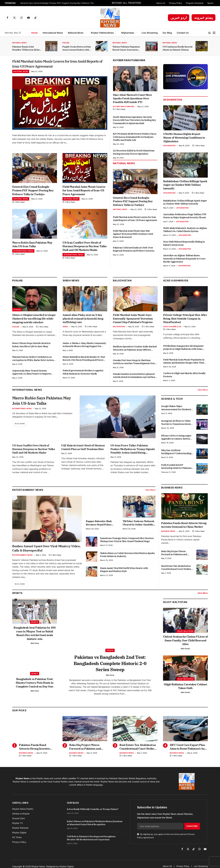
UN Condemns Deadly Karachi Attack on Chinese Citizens (178, 48)
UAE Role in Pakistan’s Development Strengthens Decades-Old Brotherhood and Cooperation (91, 842)
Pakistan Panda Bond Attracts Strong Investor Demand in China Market (184, 527)
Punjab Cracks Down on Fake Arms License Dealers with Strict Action (77, 48)
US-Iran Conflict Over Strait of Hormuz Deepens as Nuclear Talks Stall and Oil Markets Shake (84, 249)
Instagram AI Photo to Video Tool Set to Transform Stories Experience (177, 425)
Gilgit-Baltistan (175, 605)
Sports (210, 3)
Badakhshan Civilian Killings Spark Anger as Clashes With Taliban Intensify (185, 185)
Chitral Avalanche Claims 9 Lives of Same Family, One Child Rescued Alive (185, 643)
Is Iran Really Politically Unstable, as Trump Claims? (93, 813)
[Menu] (214, 33)
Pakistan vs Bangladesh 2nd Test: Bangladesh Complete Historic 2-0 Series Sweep (110, 667)
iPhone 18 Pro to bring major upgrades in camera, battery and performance (176, 440)
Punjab (66, 43)
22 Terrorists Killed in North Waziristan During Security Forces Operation (134, 152)
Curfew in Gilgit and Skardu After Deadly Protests (184, 377)
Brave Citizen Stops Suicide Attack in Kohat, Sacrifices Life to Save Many (31, 347)
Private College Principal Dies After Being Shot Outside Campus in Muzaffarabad (185, 321)
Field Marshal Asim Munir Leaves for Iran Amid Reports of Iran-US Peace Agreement (57, 65)
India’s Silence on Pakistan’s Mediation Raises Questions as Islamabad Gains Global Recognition (95, 827)
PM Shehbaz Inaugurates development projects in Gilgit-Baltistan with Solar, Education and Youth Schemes (183, 350)
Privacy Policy (176, 3)
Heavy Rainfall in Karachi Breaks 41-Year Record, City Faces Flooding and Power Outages (84, 361)
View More (203, 392)
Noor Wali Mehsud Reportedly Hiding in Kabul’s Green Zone (184, 243)
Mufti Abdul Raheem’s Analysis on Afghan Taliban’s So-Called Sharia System (185, 230)
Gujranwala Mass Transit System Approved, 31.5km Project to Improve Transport (32, 375)
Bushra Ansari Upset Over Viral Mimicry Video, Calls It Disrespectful (46, 551)
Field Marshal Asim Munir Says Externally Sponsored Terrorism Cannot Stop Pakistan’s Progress (133, 321)
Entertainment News (22, 557)
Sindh (65, 329)
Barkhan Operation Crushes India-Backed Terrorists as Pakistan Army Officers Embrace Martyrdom (135, 351)
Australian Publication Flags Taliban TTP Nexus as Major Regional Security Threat (185, 216)
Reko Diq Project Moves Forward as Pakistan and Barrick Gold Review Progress (177, 555)
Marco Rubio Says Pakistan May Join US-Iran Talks (32, 247)
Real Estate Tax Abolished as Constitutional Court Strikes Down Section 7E (176, 570)
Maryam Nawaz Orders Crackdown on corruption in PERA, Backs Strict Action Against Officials (33, 361)
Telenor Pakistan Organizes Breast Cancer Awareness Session (126, 48)
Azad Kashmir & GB (172, 329)
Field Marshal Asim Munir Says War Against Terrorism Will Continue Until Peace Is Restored (133, 234)
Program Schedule (195, 3)
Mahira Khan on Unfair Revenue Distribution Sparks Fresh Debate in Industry (127, 557)
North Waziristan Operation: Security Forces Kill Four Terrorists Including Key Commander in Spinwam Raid (134, 120)
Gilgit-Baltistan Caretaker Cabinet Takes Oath (185, 689)
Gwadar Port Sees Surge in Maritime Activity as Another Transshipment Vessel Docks (135, 364)
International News (53, 33)
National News (76, 33)
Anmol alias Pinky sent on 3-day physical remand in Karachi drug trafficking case (83, 321)
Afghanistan (128, 33)
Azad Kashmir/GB (176, 283)
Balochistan (122, 283)
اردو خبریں (179, 18)
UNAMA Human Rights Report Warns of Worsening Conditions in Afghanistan (184, 138)
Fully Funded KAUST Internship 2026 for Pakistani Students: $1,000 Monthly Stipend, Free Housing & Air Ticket (177, 469)
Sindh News (71, 283)
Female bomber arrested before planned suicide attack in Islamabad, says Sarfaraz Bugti (135, 378)
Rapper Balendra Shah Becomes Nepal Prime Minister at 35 (99, 525)
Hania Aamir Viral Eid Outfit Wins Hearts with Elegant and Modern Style (124, 572)
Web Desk (35, 646)
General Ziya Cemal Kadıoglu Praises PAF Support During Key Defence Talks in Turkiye (58, 3)
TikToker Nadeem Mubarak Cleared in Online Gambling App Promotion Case (139, 525)
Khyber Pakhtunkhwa (102, 33)
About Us (161, 3)
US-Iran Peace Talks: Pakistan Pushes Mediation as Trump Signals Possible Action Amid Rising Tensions (133, 452)
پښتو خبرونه (204, 18)
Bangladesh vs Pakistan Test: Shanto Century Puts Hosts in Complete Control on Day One (35, 685)
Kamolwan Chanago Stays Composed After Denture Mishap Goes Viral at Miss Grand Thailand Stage (127, 542)
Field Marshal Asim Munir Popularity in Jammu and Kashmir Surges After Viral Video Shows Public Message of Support (184, 364)
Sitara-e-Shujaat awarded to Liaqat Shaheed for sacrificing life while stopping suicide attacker (34, 321)
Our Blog (167, 33)
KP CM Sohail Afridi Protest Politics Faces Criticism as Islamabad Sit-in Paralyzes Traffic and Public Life (135, 137)
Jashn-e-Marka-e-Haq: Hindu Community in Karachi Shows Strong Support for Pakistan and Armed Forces (84, 347)
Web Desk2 (185, 651)
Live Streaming (150, 33)
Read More (20, 427)
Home (35, 33)
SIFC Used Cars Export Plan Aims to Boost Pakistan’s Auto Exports (188, 751)
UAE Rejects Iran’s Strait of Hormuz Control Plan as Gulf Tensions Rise (83, 450)
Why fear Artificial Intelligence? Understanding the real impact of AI (176, 454)
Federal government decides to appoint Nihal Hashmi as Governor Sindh (83, 375)
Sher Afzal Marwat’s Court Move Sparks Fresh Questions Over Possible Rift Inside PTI (132, 99)
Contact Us (183, 33)
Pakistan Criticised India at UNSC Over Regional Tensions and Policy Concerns (134, 249)
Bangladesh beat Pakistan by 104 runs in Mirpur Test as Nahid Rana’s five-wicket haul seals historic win (35, 636)
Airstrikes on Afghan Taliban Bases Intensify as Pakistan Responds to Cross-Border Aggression (185, 259)
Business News (172, 490)
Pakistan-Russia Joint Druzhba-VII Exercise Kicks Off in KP (26, 48)
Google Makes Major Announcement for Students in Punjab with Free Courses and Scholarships (176, 410)
